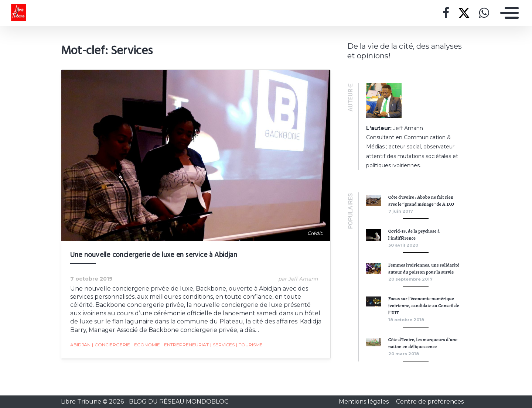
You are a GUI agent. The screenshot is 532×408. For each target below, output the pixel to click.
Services (222, 345)
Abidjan (80, 345)
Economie (146, 345)
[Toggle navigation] (508, 13)
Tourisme (249, 345)
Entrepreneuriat (185, 345)
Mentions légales (364, 402)
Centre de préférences (430, 402)
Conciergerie (111, 345)
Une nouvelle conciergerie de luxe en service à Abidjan (154, 255)
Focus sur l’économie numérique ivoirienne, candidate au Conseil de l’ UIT (424, 306)
